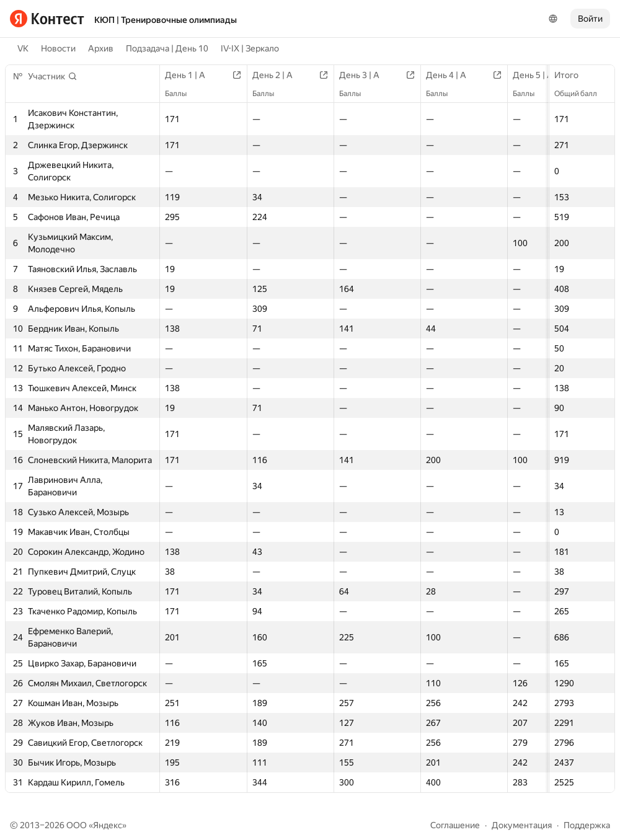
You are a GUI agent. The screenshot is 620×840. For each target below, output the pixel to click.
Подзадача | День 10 (167, 48)
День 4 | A (452, 75)
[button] (53, 76)
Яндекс (108, 825)
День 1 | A (191, 75)
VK (23, 48)
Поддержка (587, 825)
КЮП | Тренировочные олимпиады (166, 20)
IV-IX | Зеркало (250, 48)
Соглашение (455, 825)
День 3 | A (365, 75)
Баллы (182, 94)
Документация (522, 825)
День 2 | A (279, 75)
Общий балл (582, 94)
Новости (58, 48)
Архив (101, 48)
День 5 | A (539, 75)
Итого (573, 75)
